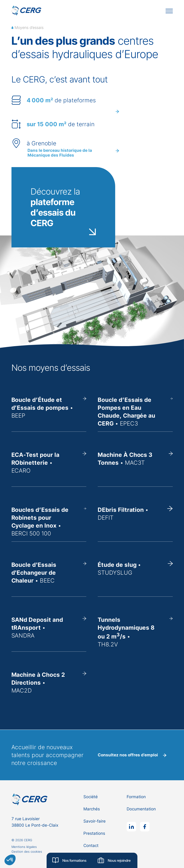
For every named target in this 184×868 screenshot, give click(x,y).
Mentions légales (24, 847)
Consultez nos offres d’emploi (132, 755)
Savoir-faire (95, 821)
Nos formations (69, 860)
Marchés (92, 809)
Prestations (94, 833)
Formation (136, 797)
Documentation (141, 809)
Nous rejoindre (114, 860)
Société (91, 797)
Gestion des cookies (27, 852)
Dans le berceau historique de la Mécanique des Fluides (73, 153)
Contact (91, 846)
